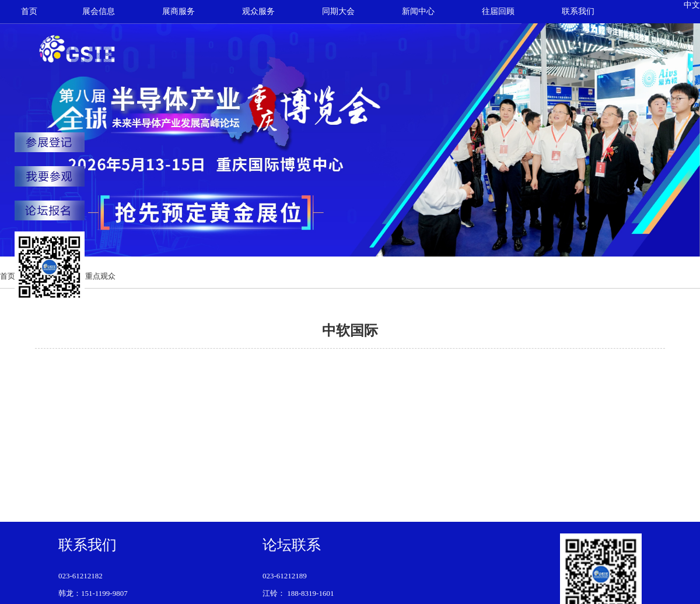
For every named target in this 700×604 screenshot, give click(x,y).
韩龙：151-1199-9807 (93, 593)
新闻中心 (418, 11)
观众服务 (258, 11)
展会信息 (99, 11)
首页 (29, 11)
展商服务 (178, 11)
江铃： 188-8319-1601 (298, 593)
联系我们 (578, 11)
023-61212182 (80, 576)
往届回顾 (498, 11)
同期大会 (338, 11)
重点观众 (100, 276)
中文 (692, 5)
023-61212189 (285, 576)
